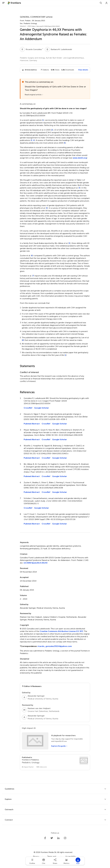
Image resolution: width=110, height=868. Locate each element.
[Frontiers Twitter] (52, 838)
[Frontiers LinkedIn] (58, 838)
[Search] (101, 3)
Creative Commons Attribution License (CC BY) (61, 631)
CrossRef (28, 408)
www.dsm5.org (80, 158)
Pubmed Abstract (32, 424)
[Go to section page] (55, 762)
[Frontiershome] (15, 3)
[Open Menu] (3, 3)
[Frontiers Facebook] (45, 838)
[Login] (107, 3)
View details (83, 70)
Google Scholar (42, 408)
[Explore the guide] (59, 746)
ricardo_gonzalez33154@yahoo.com (55, 646)
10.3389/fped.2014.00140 (36, 563)
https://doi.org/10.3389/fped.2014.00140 (46, 26)
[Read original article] (34, 95)
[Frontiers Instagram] (65, 838)
